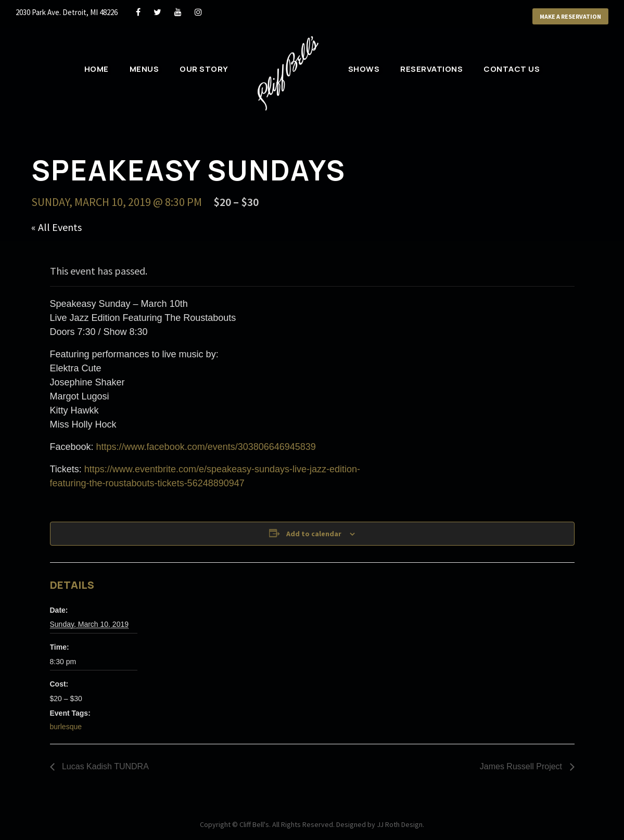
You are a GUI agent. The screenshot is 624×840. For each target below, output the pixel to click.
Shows (364, 69)
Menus (144, 69)
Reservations (431, 69)
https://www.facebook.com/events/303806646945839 (206, 447)
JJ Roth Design (400, 824)
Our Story (204, 69)
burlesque (66, 727)
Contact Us (512, 69)
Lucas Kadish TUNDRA (104, 766)
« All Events (56, 227)
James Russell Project (522, 766)
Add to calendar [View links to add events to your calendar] (314, 534)
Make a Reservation (570, 16)
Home (97, 69)
